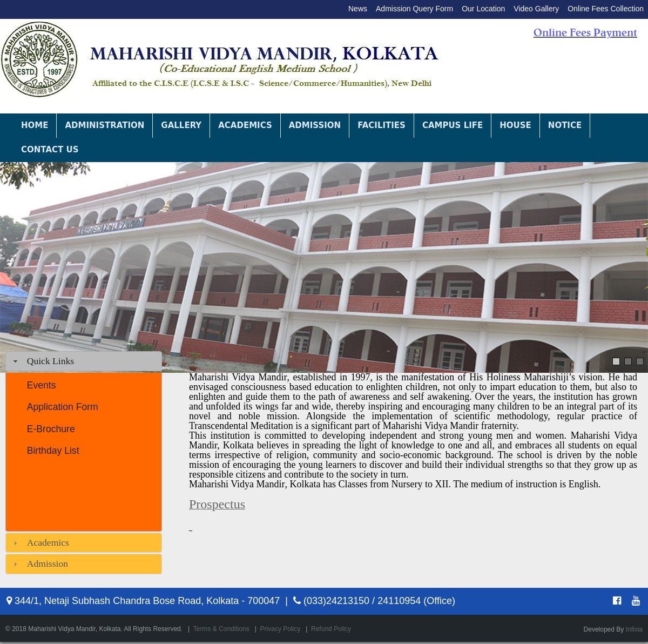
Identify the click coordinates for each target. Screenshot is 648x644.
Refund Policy (331, 629)
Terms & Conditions (221, 629)
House (515, 125)
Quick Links (50, 361)
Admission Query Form (414, 9)
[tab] (84, 361)
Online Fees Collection (606, 9)
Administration (104, 125)
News (358, 9)
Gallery (181, 125)
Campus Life (453, 125)
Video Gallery (536, 9)
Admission (315, 125)
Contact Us (50, 150)
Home (35, 125)
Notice (565, 125)
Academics (245, 125)
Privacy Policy (281, 629)
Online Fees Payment (585, 32)
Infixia (634, 629)
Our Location (483, 9)
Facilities (382, 125)
